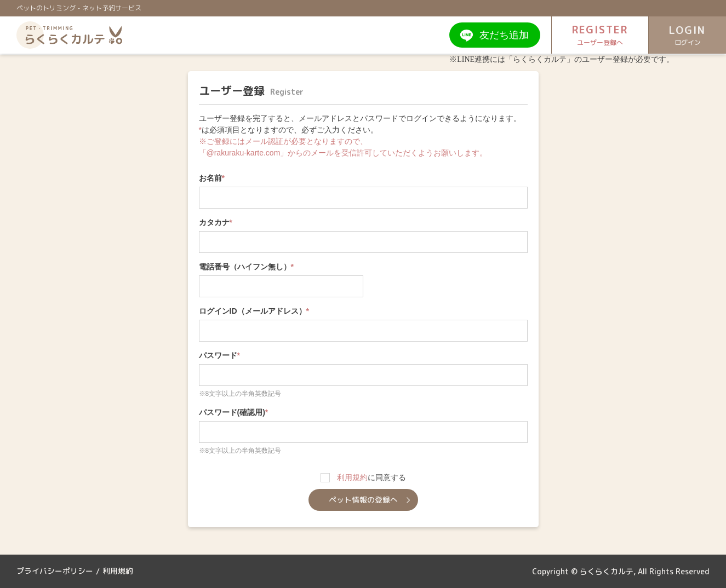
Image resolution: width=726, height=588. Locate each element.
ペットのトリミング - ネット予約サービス (79, 8)
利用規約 (352, 477)
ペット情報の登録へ (363, 500)
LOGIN (685, 36)
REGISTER (592, 35)
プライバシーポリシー (55, 571)
